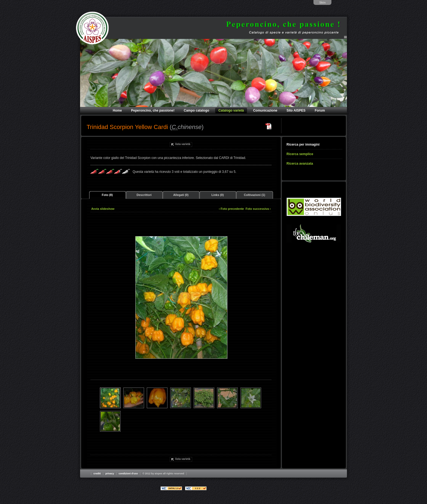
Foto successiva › (258, 209)
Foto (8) (107, 195)
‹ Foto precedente (231, 209)
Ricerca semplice (300, 154)
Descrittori (144, 195)
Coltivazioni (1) (254, 195)
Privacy (110, 474)
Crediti (97, 474)
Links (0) (217, 195)
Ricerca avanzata (300, 164)
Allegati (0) (181, 195)
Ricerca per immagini (303, 145)
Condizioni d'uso (128, 474)
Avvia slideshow (103, 209)
